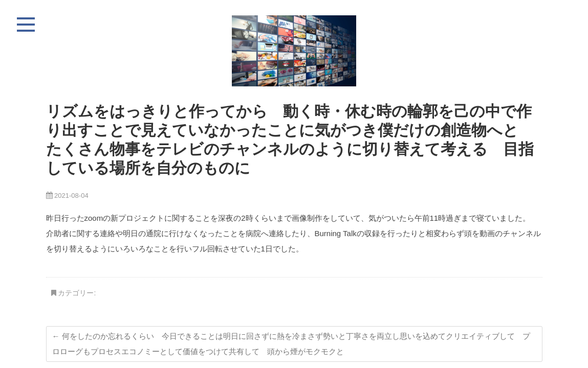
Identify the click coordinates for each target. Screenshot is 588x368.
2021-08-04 (67, 195)
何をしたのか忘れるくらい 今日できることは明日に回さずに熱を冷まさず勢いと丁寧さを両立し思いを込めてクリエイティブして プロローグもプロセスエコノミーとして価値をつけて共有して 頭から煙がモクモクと (291, 344)
